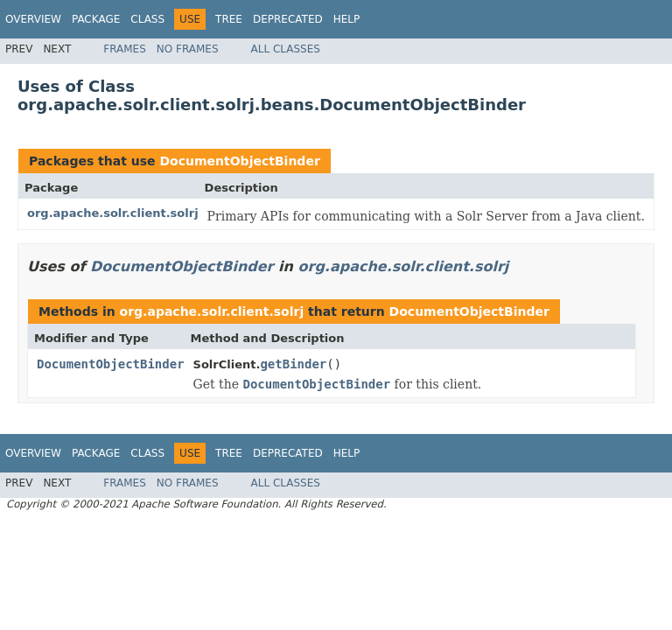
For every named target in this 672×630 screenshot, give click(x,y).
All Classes (286, 49)
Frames (125, 49)
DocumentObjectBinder (239, 161)
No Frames (188, 49)
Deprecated (288, 19)
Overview (33, 19)
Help (347, 19)
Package (96, 19)
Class (147, 19)
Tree (229, 19)
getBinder (293, 364)
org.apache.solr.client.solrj (113, 213)
